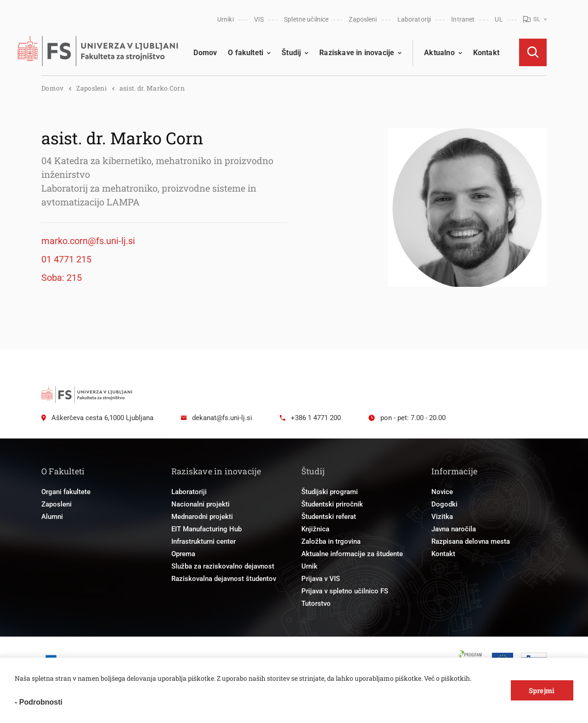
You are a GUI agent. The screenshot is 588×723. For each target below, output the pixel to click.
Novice (442, 492)
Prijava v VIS (321, 579)
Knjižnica (315, 529)
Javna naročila (454, 529)
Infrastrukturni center (204, 541)
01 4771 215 (66, 259)
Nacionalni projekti (201, 504)
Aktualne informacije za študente (352, 554)
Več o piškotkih (447, 678)
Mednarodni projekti (202, 517)
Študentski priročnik (332, 504)
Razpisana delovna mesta (471, 541)
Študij (291, 53)
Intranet (463, 19)
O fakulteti (246, 53)
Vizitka (442, 517)
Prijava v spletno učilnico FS (345, 591)
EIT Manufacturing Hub (206, 529)
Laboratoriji (414, 19)
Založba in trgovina (331, 541)
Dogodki (444, 504)
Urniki (226, 19)
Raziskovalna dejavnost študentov (224, 579)
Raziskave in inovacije (357, 53)
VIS (259, 19)
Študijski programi (330, 492)
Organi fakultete (66, 492)
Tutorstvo (316, 603)
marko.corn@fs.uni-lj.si (88, 241)
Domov (205, 53)
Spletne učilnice (306, 19)
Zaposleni (363, 19)
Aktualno (439, 53)
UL (499, 19)
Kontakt (486, 53)
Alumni (52, 517)
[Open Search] (533, 52)
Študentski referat (329, 517)
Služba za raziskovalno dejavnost (223, 566)
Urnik (309, 566)
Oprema (183, 554)
